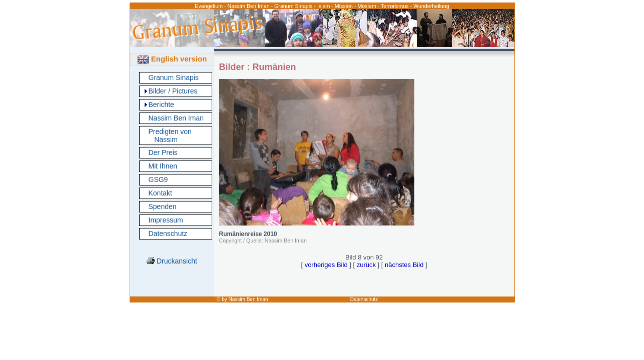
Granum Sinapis (174, 77)
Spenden (163, 206)
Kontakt (160, 193)
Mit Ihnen (163, 166)
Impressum (166, 220)
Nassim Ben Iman (176, 118)
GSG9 (158, 179)
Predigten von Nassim (170, 135)
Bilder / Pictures (173, 91)
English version (172, 59)
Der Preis (163, 152)
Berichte (161, 104)
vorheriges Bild (326, 265)
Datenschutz (168, 233)
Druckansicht (172, 261)
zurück (366, 265)
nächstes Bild (404, 265)
